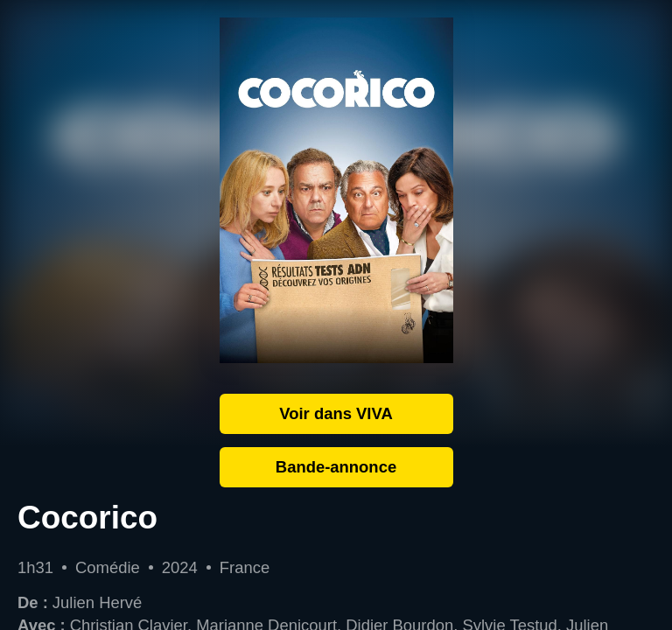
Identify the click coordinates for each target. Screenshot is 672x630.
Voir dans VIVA (336, 413)
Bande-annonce (336, 467)
